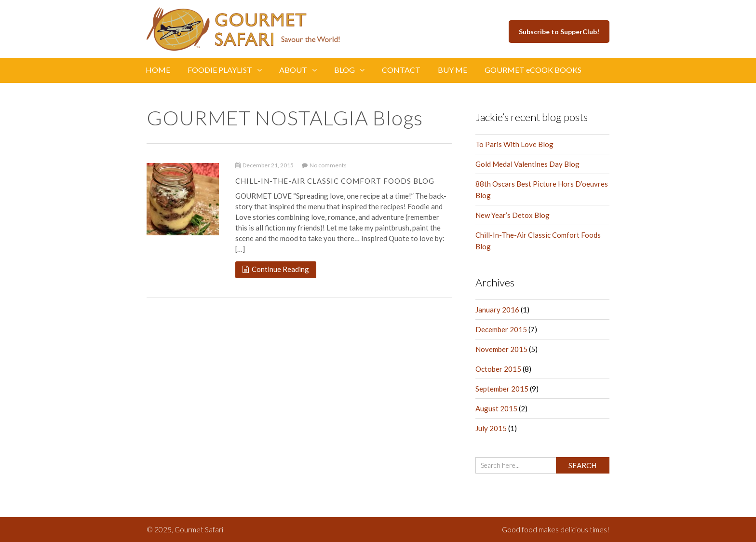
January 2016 (497, 310)
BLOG (349, 70)
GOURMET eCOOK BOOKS (533, 70)
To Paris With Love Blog (514, 144)
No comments (324, 165)
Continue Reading (276, 269)
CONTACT (401, 70)
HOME (158, 70)
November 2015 (501, 349)
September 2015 (502, 389)
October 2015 (498, 369)
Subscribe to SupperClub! (559, 32)
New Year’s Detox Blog (513, 215)
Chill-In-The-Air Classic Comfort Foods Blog (335, 181)
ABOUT (298, 70)
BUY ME (452, 70)
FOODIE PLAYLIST (225, 70)
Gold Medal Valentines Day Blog (527, 164)
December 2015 (501, 329)
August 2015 (496, 408)
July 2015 (491, 428)
